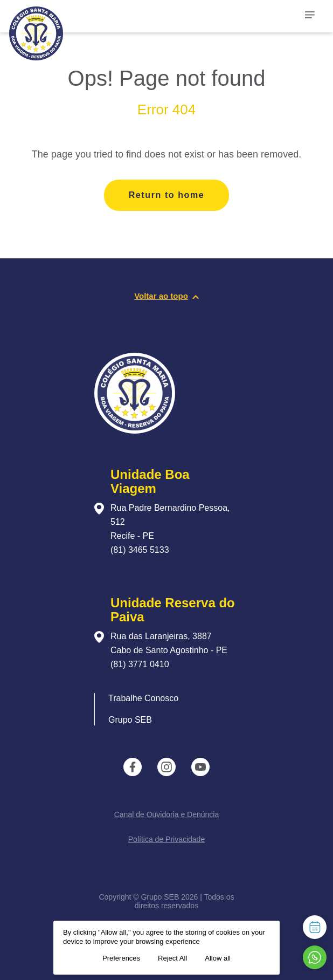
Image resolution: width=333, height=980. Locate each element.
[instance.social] (133, 767)
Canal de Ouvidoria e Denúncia (167, 814)
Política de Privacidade (166, 839)
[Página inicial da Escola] (63, 27)
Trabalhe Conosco (143, 698)
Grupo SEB (130, 720)
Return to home (167, 195)
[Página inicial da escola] (135, 431)
